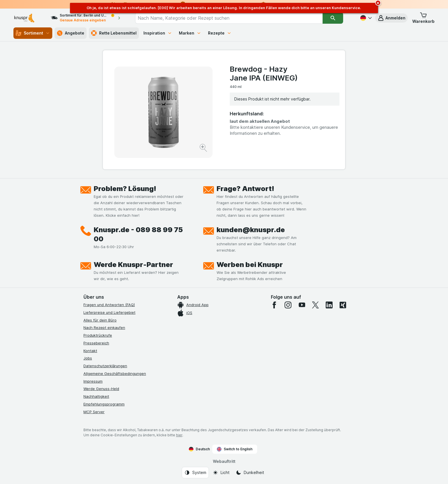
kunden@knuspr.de (251, 230)
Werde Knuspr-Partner (133, 265)
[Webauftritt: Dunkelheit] (250, 473)
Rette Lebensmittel (114, 33)
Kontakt (90, 351)
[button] (391, 18)
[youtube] (302, 305)
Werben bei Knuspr (250, 265)
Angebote (71, 33)
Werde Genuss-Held (101, 389)
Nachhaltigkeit (96, 396)
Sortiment (33, 33)
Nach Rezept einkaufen (104, 328)
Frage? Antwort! (245, 189)
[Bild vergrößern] (204, 149)
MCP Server (94, 412)
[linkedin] (329, 305)
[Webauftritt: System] (195, 473)
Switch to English (235, 449)
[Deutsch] (365, 18)
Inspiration (158, 33)
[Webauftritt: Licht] (221, 473)
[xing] (343, 305)
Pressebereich (96, 343)
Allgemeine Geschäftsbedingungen (115, 373)
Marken (190, 33)
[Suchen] (333, 18)
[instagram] (288, 305)
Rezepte (220, 33)
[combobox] (229, 18)
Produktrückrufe (98, 335)
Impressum (93, 381)
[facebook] (274, 305)
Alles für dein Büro (100, 320)
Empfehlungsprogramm (104, 404)
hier (179, 435)
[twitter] (315, 305)
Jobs (88, 358)
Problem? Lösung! (125, 189)
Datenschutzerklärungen (105, 366)
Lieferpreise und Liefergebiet (109, 312)
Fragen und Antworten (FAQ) (109, 305)
